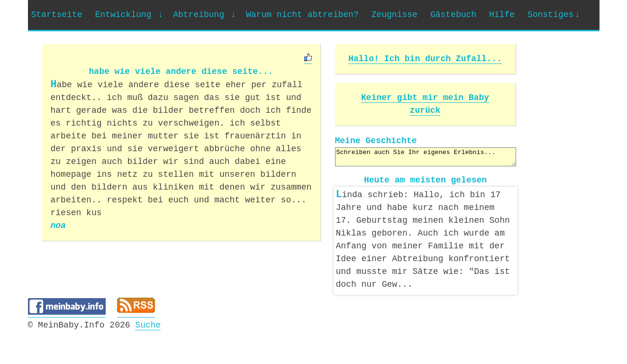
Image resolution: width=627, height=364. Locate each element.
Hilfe (502, 15)
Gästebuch (453, 15)
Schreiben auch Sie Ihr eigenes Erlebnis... (426, 157)
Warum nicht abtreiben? (302, 15)
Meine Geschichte (376, 141)
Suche (148, 323)
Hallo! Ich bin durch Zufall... (425, 59)
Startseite (57, 15)
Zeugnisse (395, 15)
